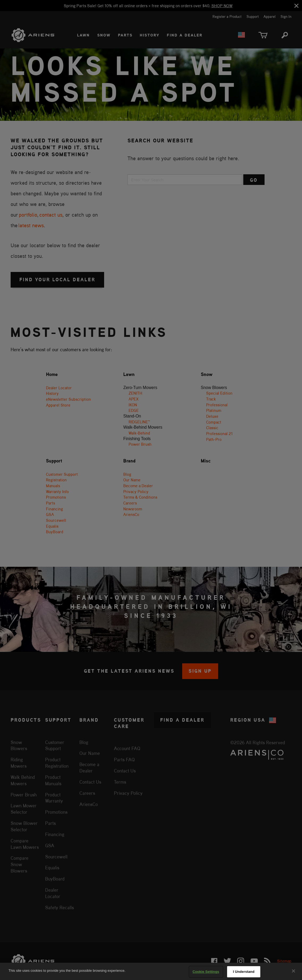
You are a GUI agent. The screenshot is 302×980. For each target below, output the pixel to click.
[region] (151, 971)
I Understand (244, 972)
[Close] (294, 971)
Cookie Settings (206, 972)
